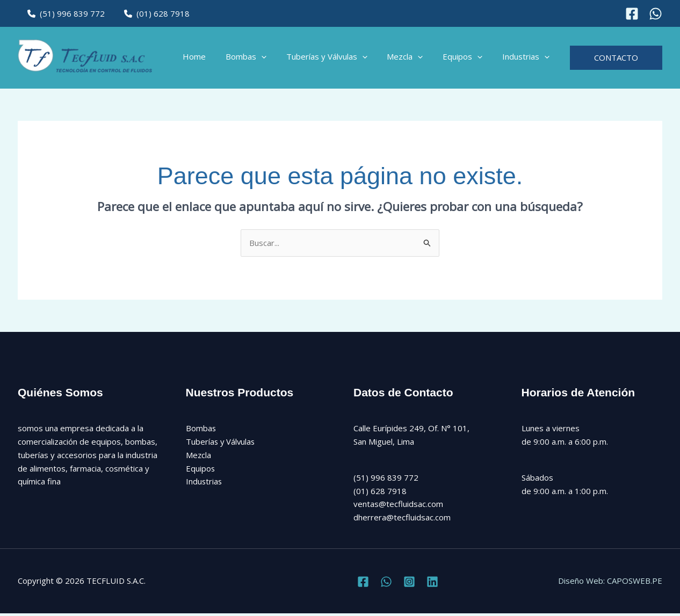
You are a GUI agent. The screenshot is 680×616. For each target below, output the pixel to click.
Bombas (262, 59)
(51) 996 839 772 (64, 13)
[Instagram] (656, 14)
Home (214, 59)
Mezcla (414, 59)
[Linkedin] (432, 584)
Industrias (527, 59)
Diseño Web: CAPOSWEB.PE (610, 584)
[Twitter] (386, 584)
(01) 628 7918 (152, 13)
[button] (277, 59)
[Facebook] (632, 14)
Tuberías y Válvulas (339, 59)
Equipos (468, 59)
